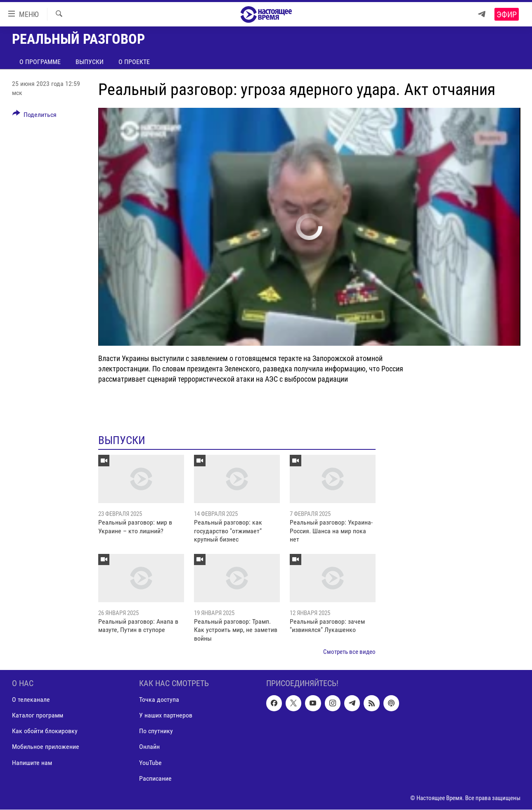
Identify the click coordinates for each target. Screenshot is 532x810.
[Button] (35, 116)
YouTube (150, 763)
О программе (40, 62)
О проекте (134, 62)
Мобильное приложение (46, 747)
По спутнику (156, 731)
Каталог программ (38, 716)
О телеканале (31, 700)
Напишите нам (32, 763)
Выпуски (90, 62)
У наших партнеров (166, 716)
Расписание (155, 778)
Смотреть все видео (349, 652)
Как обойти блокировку (45, 731)
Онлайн (149, 747)
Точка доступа (159, 700)
